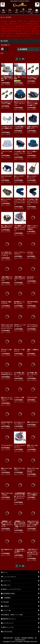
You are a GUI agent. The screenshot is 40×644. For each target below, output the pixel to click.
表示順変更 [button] (23, 49)
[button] (3, 5)
